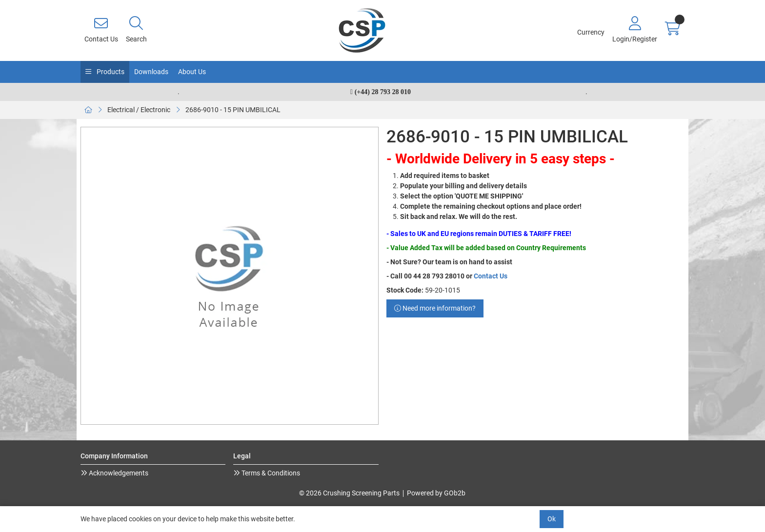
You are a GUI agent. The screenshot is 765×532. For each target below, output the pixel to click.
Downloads (151, 72)
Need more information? (435, 308)
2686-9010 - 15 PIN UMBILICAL (233, 110)
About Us (192, 72)
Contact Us (491, 276)
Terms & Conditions (270, 473)
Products (110, 72)
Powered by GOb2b (436, 493)
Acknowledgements (118, 473)
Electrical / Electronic (139, 110)
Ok (552, 519)
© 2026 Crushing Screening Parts (349, 493)
